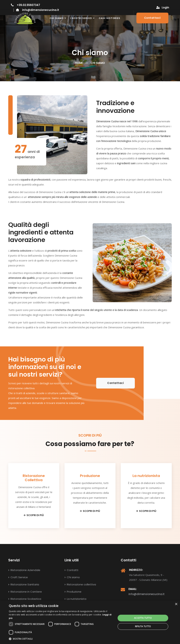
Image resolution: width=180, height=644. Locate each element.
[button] (61, 639)
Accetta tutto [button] (143, 618)
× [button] (176, 604)
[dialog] (90, 622)
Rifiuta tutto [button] (143, 626)
